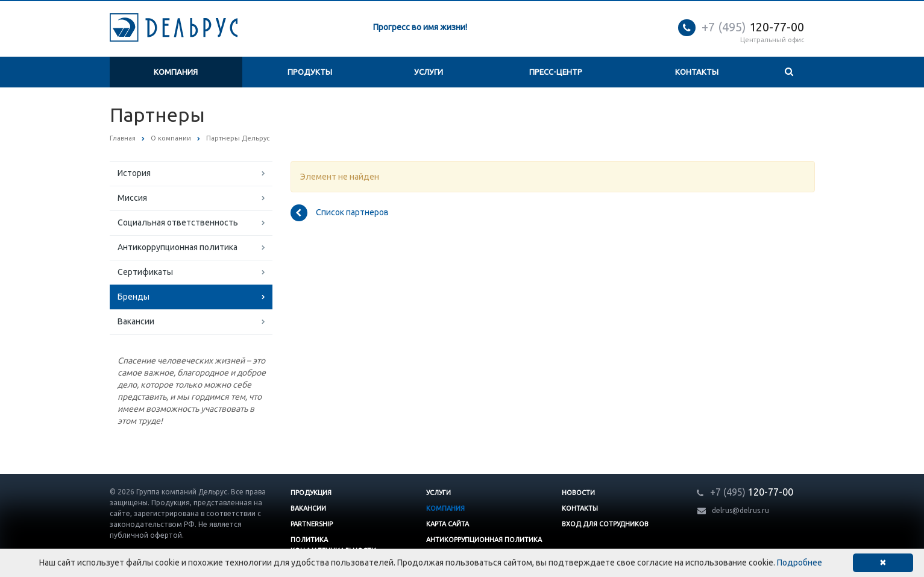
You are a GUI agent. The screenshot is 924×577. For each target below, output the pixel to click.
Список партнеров (340, 213)
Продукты (310, 72)
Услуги (429, 72)
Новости (578, 493)
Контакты (697, 72)
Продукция (311, 493)
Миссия (132, 198)
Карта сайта (448, 524)
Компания (176, 72)
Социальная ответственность (178, 222)
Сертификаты (145, 272)
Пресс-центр (556, 72)
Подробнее (800, 563)
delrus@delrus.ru (740, 510)
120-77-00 (753, 27)
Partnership (312, 524)
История (134, 173)
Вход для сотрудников (605, 524)
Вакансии (136, 321)
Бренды (134, 297)
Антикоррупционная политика (178, 247)
